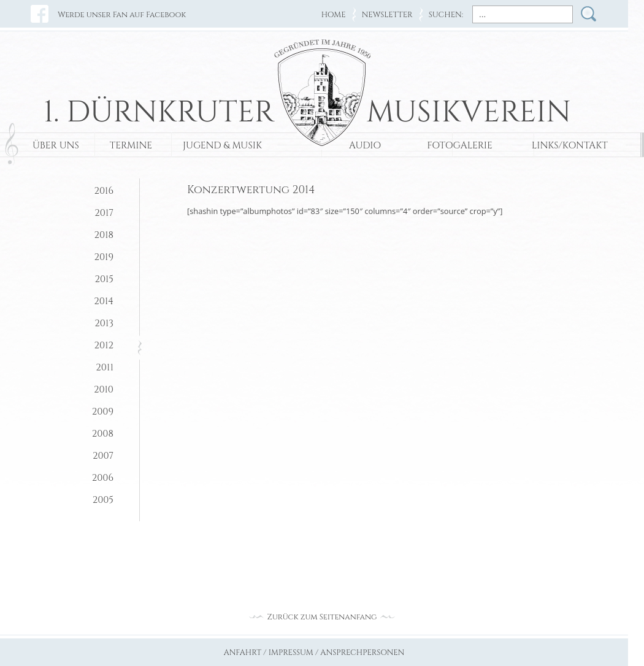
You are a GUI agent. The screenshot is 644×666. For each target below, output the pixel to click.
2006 (103, 478)
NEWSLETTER (387, 15)
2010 (104, 390)
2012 (104, 346)
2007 (103, 456)
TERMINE (131, 146)
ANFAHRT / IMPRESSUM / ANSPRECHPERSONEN (314, 653)
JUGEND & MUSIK (222, 146)
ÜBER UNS (56, 146)
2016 (104, 191)
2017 (104, 213)
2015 (104, 279)
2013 (104, 323)
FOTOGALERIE (460, 146)
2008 (103, 434)
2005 (103, 500)
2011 (105, 368)
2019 (104, 257)
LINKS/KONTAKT (570, 146)
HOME (334, 15)
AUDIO (365, 146)
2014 (104, 301)
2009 (103, 412)
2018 (104, 235)
